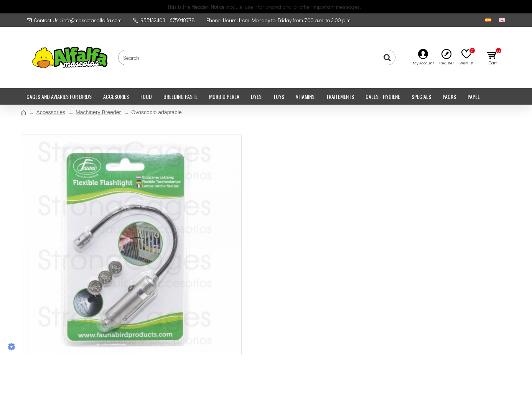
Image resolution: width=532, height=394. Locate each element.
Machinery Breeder (98, 112)
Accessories (51, 112)
